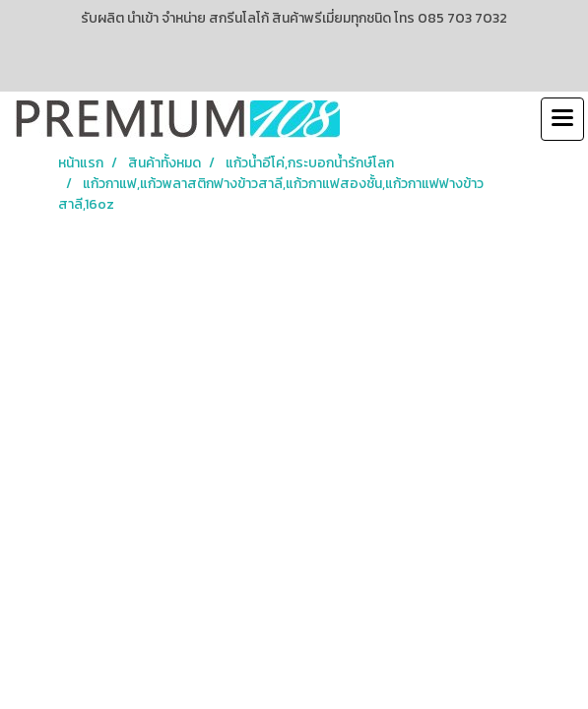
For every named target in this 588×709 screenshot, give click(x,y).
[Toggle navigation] (562, 119)
